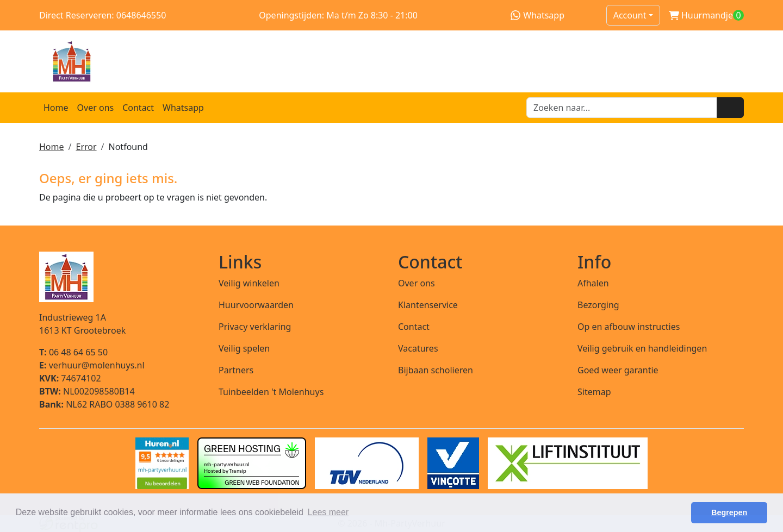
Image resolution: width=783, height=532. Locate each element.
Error (86, 147)
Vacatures (418, 348)
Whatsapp (537, 15)
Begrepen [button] (729, 512)
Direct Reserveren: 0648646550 (102, 15)
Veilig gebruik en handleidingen (642, 348)
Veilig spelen (244, 348)
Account (630, 15)
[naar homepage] (391, 61)
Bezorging (598, 305)
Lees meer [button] (328, 512)
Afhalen (593, 283)
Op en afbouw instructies (629, 327)
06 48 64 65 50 (73, 352)
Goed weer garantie (618, 370)
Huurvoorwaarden (256, 305)
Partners (236, 370)
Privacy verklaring (255, 327)
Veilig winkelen (249, 283)
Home (56, 108)
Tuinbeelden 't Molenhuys (271, 392)
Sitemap (594, 392)
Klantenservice (428, 305)
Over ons (96, 108)
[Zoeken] (730, 108)
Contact (138, 108)
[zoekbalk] (622, 108)
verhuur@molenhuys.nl (92, 365)
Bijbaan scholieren (436, 370)
